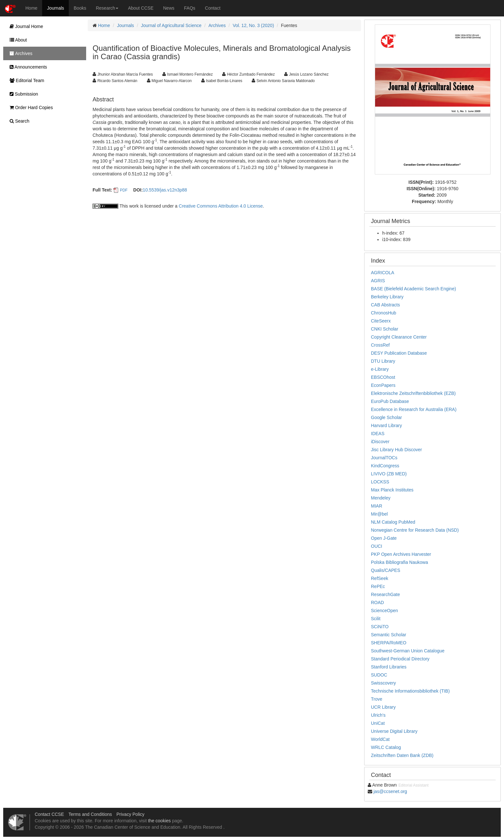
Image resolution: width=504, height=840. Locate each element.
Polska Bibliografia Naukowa (399, 562)
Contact (213, 8)
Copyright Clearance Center (399, 337)
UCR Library (383, 707)
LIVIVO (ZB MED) (389, 474)
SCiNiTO (380, 627)
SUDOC (379, 675)
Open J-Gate (384, 538)
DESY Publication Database (399, 353)
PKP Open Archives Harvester (401, 554)
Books (80, 8)
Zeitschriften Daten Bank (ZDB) (402, 755)
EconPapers (383, 385)
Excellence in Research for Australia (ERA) (414, 409)
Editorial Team (25, 80)
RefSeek (380, 578)
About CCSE (141, 8)
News (169, 8)
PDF (124, 190)
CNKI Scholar (385, 329)
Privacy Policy (130, 814)
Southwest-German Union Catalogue (408, 651)
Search (18, 121)
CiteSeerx (381, 321)
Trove (377, 699)
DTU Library (383, 361)
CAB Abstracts (385, 305)
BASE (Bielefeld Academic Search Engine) (414, 289)
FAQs (190, 8)
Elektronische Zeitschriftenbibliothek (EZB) (413, 393)
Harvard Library (386, 425)
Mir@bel (379, 514)
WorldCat (380, 739)
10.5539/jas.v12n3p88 (165, 190)
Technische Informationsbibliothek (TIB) (410, 691)
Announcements (27, 67)
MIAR (377, 506)
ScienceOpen (384, 611)
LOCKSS (380, 482)
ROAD (377, 602)
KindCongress (385, 466)
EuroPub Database (390, 401)
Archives (217, 25)
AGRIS (378, 281)
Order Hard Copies (30, 107)
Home (31, 8)
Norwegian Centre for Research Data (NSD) (415, 530)
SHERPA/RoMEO (389, 643)
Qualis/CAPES (386, 570)
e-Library (380, 369)
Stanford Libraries (389, 667)
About (17, 40)
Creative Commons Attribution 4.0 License (221, 206)
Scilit (376, 619)
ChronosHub (384, 313)
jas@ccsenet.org (390, 791)
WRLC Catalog (386, 747)
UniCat (378, 723)
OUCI (377, 546)
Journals (55, 8)
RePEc (378, 586)
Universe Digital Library (394, 731)
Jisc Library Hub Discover (396, 450)
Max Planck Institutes (392, 490)
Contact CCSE (49, 814)
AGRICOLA (382, 273)
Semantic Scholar (389, 635)
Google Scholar (387, 417)
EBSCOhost (383, 377)
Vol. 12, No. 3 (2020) (253, 25)
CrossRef (380, 345)
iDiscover (380, 442)
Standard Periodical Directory (400, 659)
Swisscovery (383, 683)
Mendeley (381, 498)
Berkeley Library (387, 297)
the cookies (159, 821)
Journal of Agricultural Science (171, 25)
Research (107, 8)
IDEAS (378, 434)
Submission (22, 94)
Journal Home (25, 26)
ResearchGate (385, 594)
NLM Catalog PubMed (393, 522)
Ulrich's (378, 715)
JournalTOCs (384, 458)
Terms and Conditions (90, 814)
